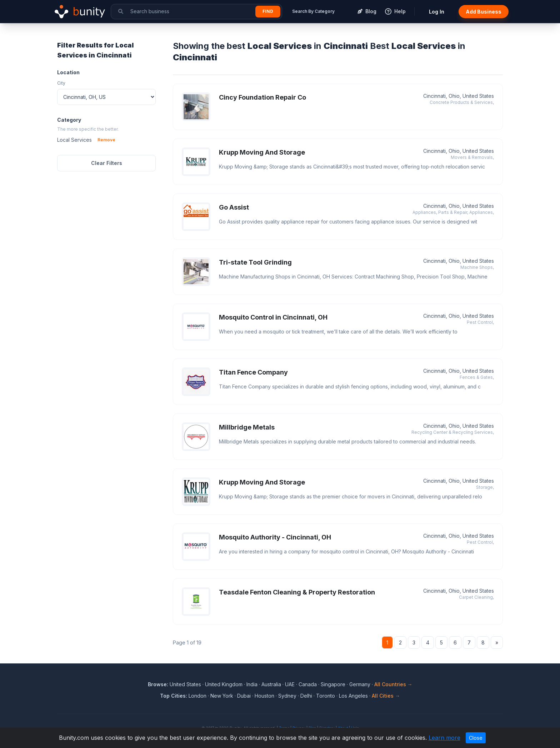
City (61, 83)
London (197, 696)
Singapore (333, 684)
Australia (271, 684)
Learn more (444, 738)
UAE (290, 684)
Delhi (306, 696)
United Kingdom (224, 684)
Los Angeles (353, 696)
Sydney (287, 696)
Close (476, 738)
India (252, 684)
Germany (360, 684)
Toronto (326, 696)
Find (268, 11)
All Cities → (386, 696)
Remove (106, 140)
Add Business (484, 12)
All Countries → (393, 684)
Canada (308, 684)
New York (222, 696)
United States (185, 684)
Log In (437, 12)
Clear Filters (107, 163)
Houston (264, 696)
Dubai (244, 696)
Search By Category (313, 11)
